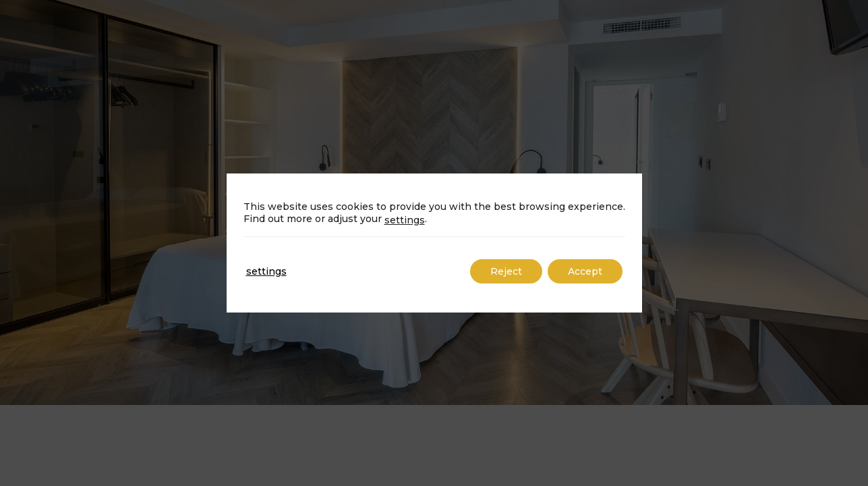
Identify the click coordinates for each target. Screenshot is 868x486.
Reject (506, 271)
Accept (585, 271)
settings (405, 220)
